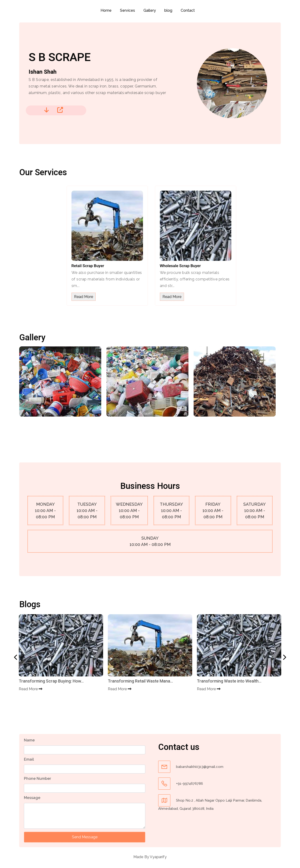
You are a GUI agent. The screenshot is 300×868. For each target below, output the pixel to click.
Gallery (150, 10)
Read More (84, 297)
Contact (188, 10)
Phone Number (37, 779)
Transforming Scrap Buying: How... (51, 681)
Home (106, 10)
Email (29, 759)
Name (29, 740)
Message (32, 798)
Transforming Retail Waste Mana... (140, 681)
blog (168, 10)
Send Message (85, 837)
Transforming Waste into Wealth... (229, 681)
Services (127, 10)
